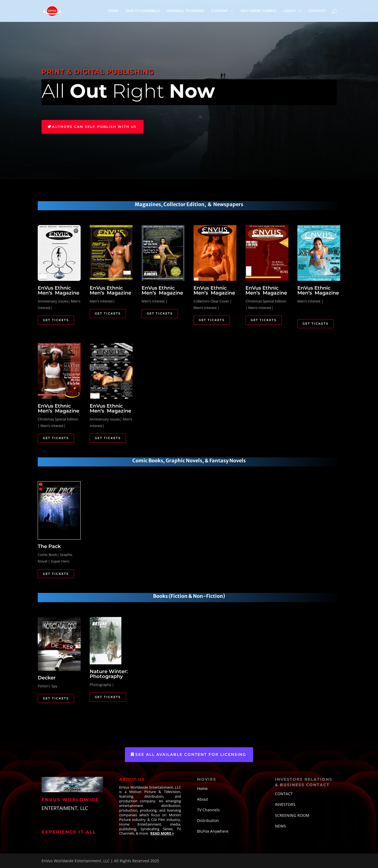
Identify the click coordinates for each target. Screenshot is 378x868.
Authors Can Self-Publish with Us (94, 127)
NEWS (280, 826)
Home (202, 788)
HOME (114, 11)
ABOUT (290, 11)
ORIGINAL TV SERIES (185, 11)
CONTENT (220, 11)
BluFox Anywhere (213, 831)
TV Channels (208, 810)
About (203, 799)
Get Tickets (56, 320)
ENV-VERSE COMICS (259, 11)
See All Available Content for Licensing (191, 754)
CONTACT (317, 11)
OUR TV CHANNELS (143, 11)
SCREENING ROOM (292, 815)
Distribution (208, 821)
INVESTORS (285, 804)
